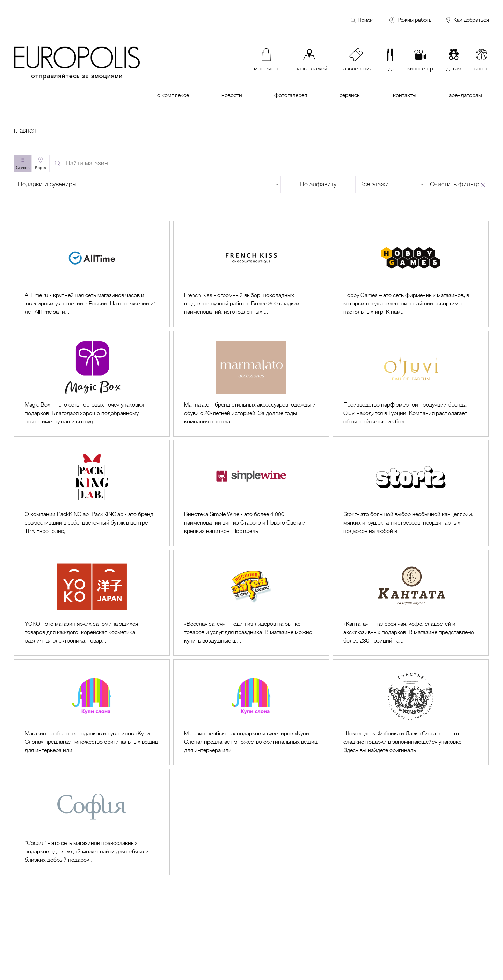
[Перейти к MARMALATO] (251, 384)
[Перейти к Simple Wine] (251, 493)
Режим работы (415, 20)
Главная (25, 131)
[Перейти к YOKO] (92, 603)
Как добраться (467, 20)
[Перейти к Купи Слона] (92, 712)
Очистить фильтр (455, 184)
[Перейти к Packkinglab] (92, 493)
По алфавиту (318, 184)
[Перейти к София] (92, 822)
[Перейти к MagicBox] (92, 384)
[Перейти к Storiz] (410, 493)
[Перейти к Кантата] (410, 603)
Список (23, 168)
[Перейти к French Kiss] (251, 274)
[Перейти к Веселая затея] (251, 603)
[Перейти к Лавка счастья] (410, 712)
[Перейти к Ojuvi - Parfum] (410, 384)
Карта (41, 168)
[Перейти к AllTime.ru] (92, 274)
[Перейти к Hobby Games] (410, 274)
